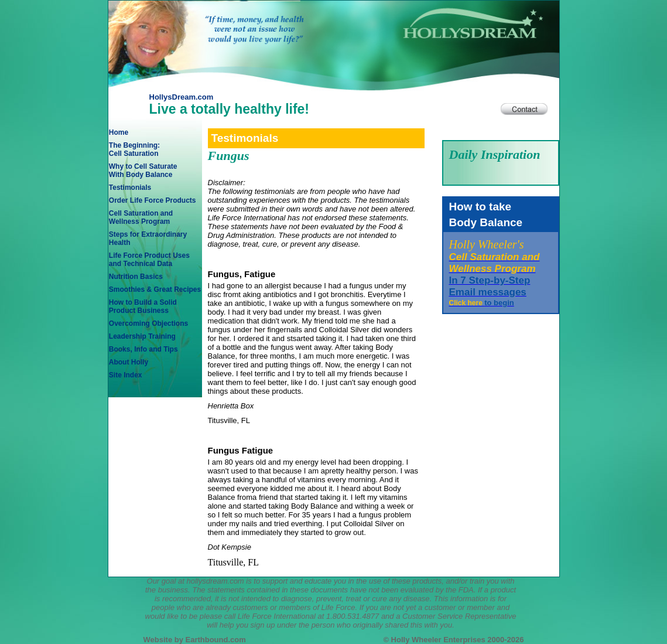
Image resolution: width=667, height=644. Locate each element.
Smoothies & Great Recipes (155, 289)
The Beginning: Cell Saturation (134, 149)
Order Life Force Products (153, 200)
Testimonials (130, 188)
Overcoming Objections (148, 323)
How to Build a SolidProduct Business (143, 306)
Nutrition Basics (136, 277)
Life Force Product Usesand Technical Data (149, 260)
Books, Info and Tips (143, 349)
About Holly (129, 362)
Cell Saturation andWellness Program (141, 217)
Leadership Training (142, 336)
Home (119, 132)
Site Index (126, 375)
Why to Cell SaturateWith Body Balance (143, 171)
